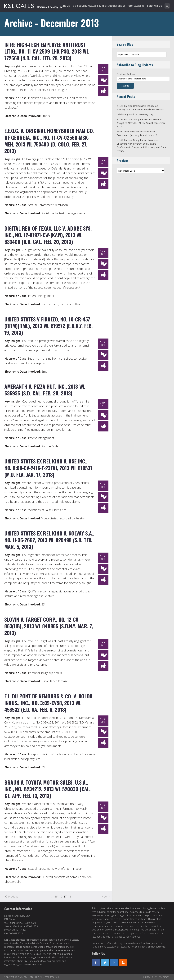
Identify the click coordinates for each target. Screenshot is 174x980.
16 (61, 897)
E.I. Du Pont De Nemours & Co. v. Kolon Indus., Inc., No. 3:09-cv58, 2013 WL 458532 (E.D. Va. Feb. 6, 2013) (48, 703)
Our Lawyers (136, 6)
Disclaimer (163, 977)
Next (104, 897)
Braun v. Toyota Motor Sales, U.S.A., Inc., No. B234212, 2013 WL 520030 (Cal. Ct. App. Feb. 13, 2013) (47, 789)
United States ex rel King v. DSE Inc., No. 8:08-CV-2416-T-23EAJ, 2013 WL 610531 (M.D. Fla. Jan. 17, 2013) (48, 468)
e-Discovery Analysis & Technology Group (99, 6)
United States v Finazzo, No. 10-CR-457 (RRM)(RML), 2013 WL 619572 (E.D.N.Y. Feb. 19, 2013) (48, 326)
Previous (13, 897)
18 (70, 897)
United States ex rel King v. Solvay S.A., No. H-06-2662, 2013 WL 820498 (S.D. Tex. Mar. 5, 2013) (49, 540)
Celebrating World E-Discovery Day (135, 114)
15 (56, 897)
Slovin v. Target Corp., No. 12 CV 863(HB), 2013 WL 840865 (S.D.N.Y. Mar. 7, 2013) (49, 626)
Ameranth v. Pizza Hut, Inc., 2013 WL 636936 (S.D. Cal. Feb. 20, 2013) (45, 390)
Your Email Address (126, 74)
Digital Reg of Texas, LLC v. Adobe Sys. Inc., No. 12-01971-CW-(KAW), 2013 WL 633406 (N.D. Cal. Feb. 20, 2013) (48, 235)
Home (67, 6)
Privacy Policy (150, 977)
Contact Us (154, 6)
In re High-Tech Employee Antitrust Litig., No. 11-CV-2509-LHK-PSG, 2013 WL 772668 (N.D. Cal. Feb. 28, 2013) (47, 51)
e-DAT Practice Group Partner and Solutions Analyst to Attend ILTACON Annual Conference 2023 (141, 123)
